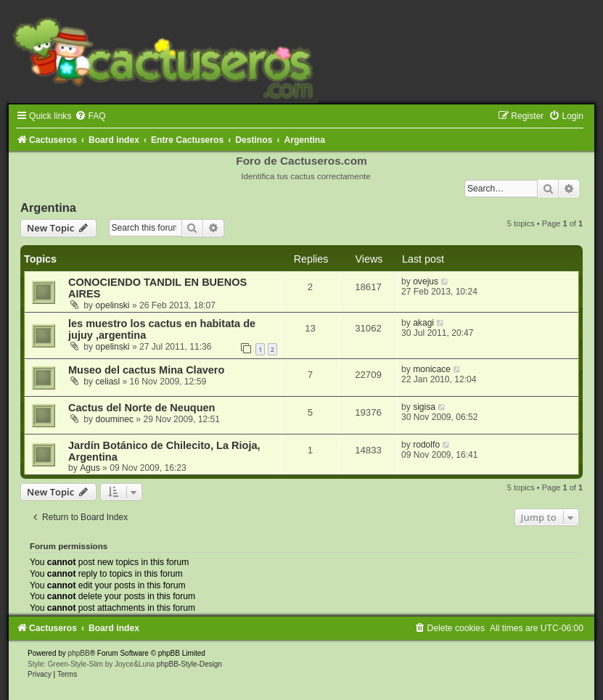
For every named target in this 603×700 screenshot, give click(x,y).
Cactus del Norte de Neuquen (141, 408)
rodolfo (426, 445)
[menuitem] (90, 116)
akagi (423, 323)
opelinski (113, 305)
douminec (115, 419)
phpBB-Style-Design (189, 664)
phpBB (79, 653)
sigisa (424, 407)
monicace (432, 369)
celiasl (108, 382)
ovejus (426, 281)
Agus (90, 468)
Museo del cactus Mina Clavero (146, 370)
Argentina (48, 207)
